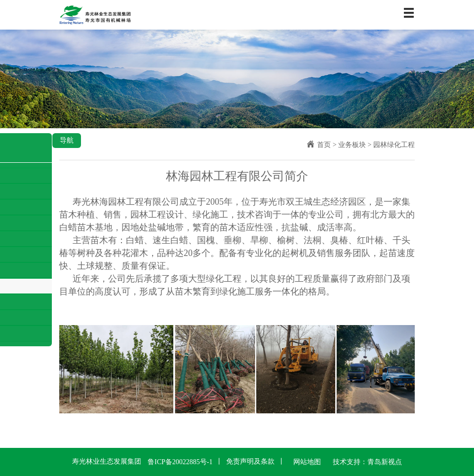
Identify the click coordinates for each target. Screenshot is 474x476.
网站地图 (307, 462)
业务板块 (352, 145)
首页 (324, 145)
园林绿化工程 (394, 145)
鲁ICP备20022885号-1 (180, 462)
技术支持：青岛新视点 (367, 462)
